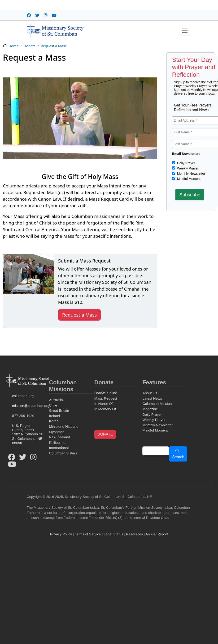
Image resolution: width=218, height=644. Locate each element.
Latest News (152, 398)
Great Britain (59, 410)
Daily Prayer (186, 163)
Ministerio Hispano (64, 426)
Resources (135, 534)
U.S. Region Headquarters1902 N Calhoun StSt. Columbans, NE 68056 (27, 434)
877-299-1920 (23, 416)
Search (178, 457)
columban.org (23, 396)
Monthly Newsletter (191, 174)
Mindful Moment (188, 179)
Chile (53, 405)
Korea (54, 421)
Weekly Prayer (187, 168)
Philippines (58, 443)
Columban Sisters (63, 453)
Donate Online (106, 393)
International (59, 448)
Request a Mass (54, 46)
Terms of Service (88, 534)
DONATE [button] (105, 434)
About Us (150, 393)
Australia (56, 400)
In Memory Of (105, 409)
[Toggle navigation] (185, 31)
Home (13, 46)
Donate (30, 46)
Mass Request (106, 398)
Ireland (54, 416)
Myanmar (56, 432)
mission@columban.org (30, 406)
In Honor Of (104, 404)
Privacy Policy (61, 534)
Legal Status (113, 534)
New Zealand (59, 437)
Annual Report (157, 534)
